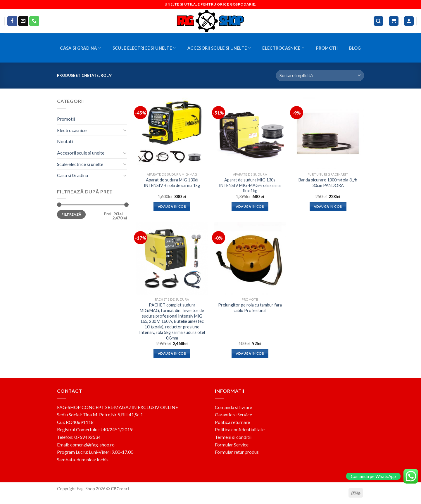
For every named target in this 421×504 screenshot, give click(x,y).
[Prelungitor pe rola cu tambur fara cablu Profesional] (250, 258)
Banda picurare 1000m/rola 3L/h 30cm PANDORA (328, 183)
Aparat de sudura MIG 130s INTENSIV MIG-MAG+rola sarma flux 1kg (250, 185)
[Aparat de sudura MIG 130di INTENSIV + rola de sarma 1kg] (172, 133)
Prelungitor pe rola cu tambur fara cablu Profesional (250, 308)
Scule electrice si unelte (144, 48)
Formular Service (232, 445)
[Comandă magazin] (320, 76)
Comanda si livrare (233, 407)
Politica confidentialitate (240, 429)
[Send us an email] (23, 21)
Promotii (327, 48)
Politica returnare (232, 422)
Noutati (65, 141)
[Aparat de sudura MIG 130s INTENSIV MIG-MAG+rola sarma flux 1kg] (250, 133)
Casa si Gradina (80, 48)
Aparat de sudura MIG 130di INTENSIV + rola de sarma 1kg (172, 183)
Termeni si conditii (233, 437)
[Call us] (34, 21)
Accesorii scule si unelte (219, 48)
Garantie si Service (233, 414)
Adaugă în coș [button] (172, 206)
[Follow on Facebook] (12, 21)
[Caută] (379, 21)
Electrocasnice (283, 48)
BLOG (355, 48)
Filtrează (71, 214)
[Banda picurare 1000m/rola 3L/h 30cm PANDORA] (328, 133)
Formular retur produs (237, 452)
